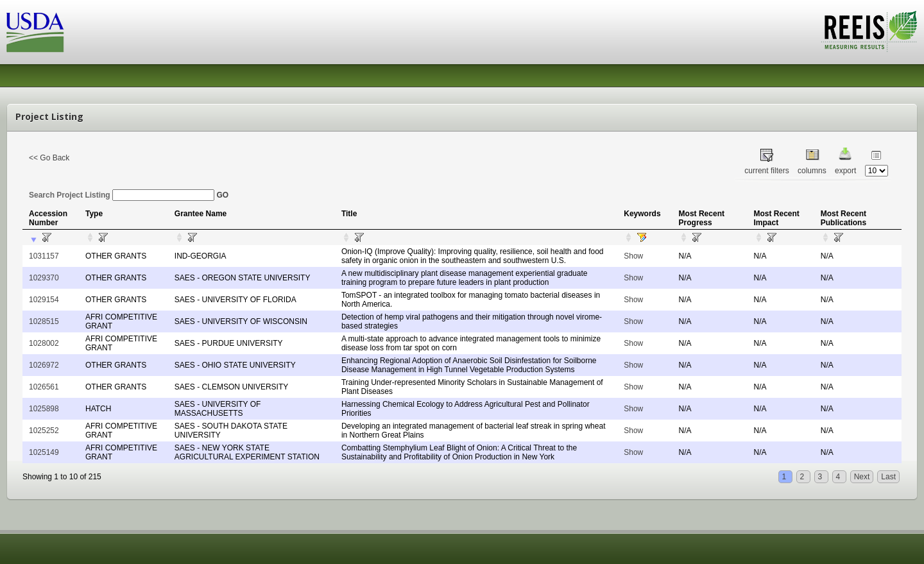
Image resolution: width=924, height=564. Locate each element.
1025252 (44, 431)
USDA (35, 32)
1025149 (44, 452)
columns (812, 171)
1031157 (44, 256)
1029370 (44, 278)
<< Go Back (49, 158)
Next (862, 477)
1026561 (44, 387)
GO (222, 195)
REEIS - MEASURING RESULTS (869, 31)
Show (633, 256)
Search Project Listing (122, 195)
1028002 (44, 343)
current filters (766, 171)
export (845, 171)
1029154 (44, 300)
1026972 (44, 365)
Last (888, 477)
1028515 (44, 321)
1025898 (44, 409)
